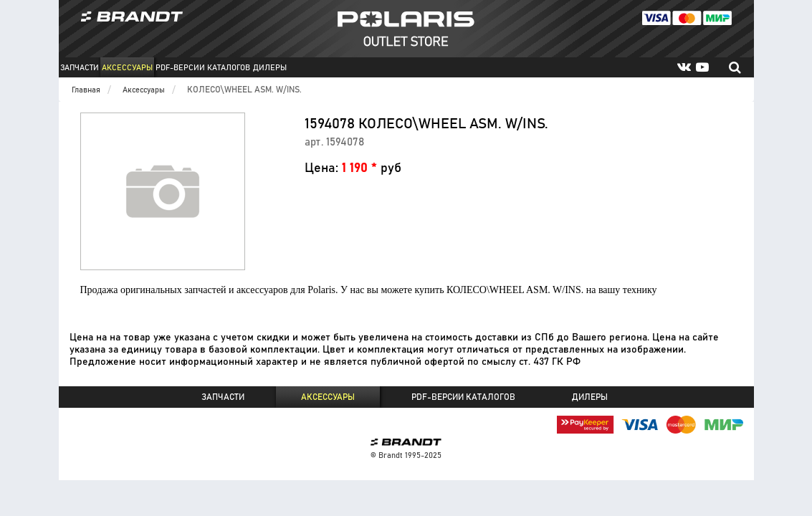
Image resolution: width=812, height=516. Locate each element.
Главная (86, 90)
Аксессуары (127, 68)
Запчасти (80, 68)
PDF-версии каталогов (203, 68)
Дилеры (270, 68)
